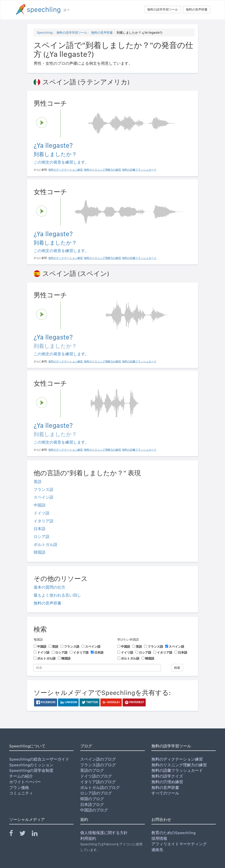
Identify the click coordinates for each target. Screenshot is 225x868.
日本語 (40, 529)
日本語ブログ (92, 804)
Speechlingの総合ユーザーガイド (39, 759)
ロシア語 (42, 537)
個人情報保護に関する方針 (104, 833)
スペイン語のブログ (98, 759)
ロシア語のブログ (96, 793)
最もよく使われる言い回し (57, 595)
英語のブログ (92, 770)
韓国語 (40, 552)
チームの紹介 (21, 776)
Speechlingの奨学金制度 (31, 770)
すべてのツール (165, 793)
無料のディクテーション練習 (177, 759)
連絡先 (157, 850)
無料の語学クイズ (167, 776)
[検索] (97, 668)
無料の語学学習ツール (163, 9)
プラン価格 (19, 788)
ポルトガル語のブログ (100, 788)
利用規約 (88, 838)
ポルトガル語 (45, 545)
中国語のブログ (94, 810)
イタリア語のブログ (98, 782)
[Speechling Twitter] (25, 834)
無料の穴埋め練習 (167, 782)
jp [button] (66, 10)
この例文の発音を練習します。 (61, 162)
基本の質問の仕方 (49, 587)
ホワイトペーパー (25, 782)
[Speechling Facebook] (14, 834)
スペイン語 (44, 497)
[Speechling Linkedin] (37, 834)
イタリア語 (44, 521)
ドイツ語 (42, 513)
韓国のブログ (92, 799)
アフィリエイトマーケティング (179, 844)
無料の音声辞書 (197, 9)
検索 (177, 668)
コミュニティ (21, 793)
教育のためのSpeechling (173, 833)
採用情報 (159, 838)
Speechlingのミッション (31, 765)
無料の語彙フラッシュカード (177, 770)
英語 (38, 482)
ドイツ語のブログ (96, 776)
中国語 (40, 505)
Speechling (45, 33)
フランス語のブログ (98, 765)
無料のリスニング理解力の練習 (179, 765)
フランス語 (44, 489)
